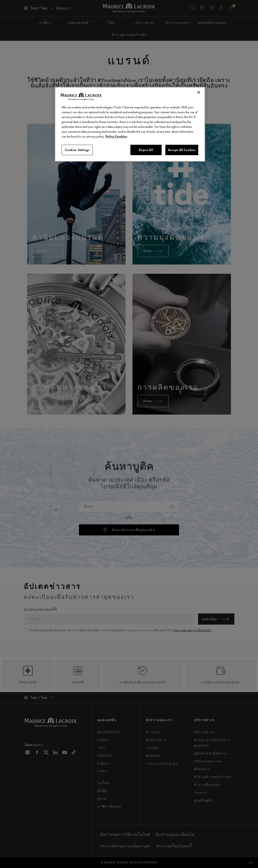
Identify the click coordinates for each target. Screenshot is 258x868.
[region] (130, 124)
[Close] (199, 92)
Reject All (146, 150)
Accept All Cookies (182, 150)
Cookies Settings (77, 150)
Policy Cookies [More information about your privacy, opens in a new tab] (116, 136)
